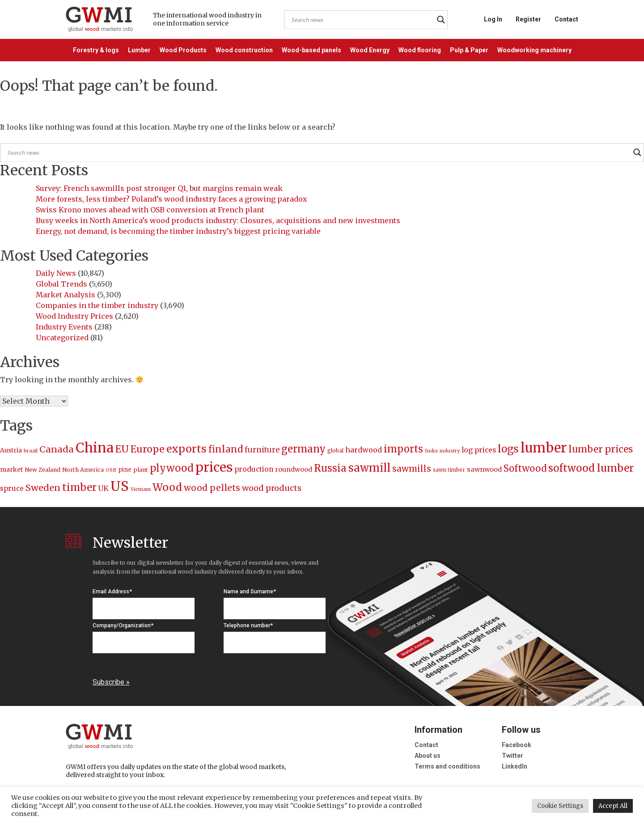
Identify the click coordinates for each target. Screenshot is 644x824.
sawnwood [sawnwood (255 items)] (484, 469)
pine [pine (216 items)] (125, 470)
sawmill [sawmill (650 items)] (369, 468)
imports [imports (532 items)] (403, 449)
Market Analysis (66, 295)
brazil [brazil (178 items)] (31, 451)
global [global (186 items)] (335, 451)
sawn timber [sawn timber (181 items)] (449, 470)
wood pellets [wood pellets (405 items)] (212, 488)
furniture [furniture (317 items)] (262, 450)
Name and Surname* (250, 592)
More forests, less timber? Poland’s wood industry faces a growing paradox (172, 199)
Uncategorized (62, 338)
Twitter (513, 756)
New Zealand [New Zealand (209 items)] (42, 470)
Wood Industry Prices (74, 316)
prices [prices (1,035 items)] (214, 467)
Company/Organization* (123, 625)
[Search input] (362, 20)
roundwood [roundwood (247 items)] (294, 469)
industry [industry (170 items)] (450, 451)
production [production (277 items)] (254, 469)
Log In (493, 19)
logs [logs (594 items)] (508, 449)
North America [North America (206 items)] (83, 470)
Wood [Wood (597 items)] (167, 487)
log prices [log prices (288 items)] (479, 450)
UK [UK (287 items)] (104, 488)
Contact (566, 19)
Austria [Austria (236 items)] (11, 450)
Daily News (56, 273)
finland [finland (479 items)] (226, 449)
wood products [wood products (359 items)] (272, 488)
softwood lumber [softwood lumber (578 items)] (591, 468)
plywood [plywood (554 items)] (172, 468)
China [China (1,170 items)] (95, 448)
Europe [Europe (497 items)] (148, 449)
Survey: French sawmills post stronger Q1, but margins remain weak (159, 188)
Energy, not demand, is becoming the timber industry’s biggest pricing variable (178, 231)
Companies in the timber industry (97, 305)
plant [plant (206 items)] (141, 470)
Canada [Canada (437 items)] (57, 449)
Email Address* (112, 592)
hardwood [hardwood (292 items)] (364, 450)
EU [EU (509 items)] (122, 449)
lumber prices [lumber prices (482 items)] (601, 449)
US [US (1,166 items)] (120, 486)
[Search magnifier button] (441, 20)
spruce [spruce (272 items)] (12, 488)
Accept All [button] (613, 806)
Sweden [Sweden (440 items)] (43, 488)
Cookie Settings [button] (560, 806)
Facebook (517, 745)
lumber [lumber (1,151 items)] (544, 448)
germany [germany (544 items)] (303, 449)
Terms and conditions (447, 766)
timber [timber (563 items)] (79, 487)
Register (528, 19)
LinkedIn (515, 766)
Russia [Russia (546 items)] (330, 468)
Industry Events (64, 327)
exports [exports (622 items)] (186, 449)
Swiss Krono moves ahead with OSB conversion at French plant (150, 210)
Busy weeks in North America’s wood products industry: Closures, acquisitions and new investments (218, 220)
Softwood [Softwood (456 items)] (525, 469)
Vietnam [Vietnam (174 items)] (141, 489)
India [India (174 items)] (431, 451)
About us (428, 756)
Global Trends (61, 284)
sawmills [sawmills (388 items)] (412, 469)
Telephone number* (248, 625)
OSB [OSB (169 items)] (111, 470)
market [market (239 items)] (11, 469)
